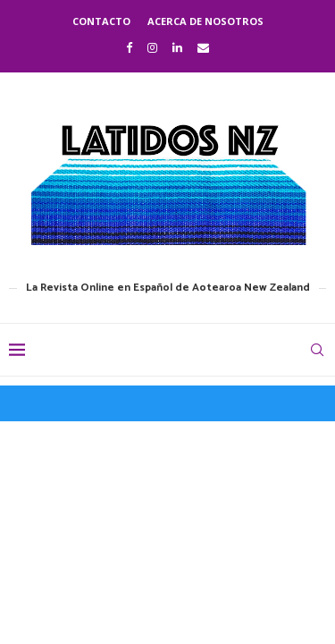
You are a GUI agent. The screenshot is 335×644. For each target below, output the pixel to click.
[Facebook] (129, 47)
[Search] (317, 350)
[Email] (203, 47)
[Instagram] (152, 47)
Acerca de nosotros (205, 21)
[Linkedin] (177, 47)
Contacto (101, 21)
